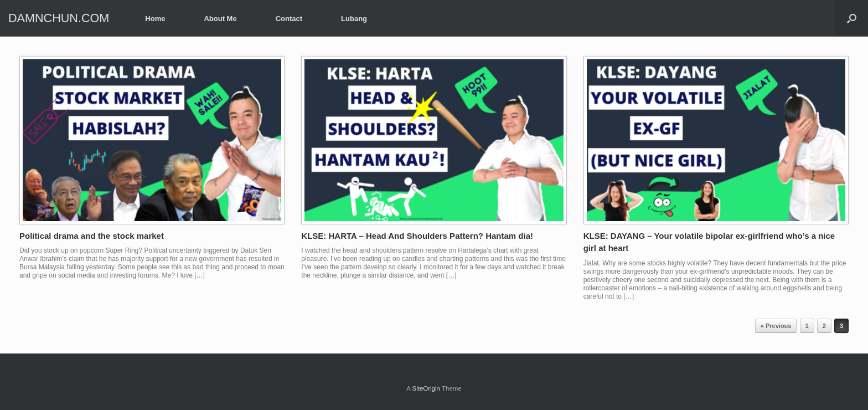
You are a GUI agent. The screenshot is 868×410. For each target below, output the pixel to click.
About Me (220, 19)
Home (155, 19)
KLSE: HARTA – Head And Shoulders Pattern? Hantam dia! (417, 236)
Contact (289, 19)
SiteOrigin (426, 388)
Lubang (354, 19)
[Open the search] (852, 18)
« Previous (776, 326)
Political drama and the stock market (92, 236)
